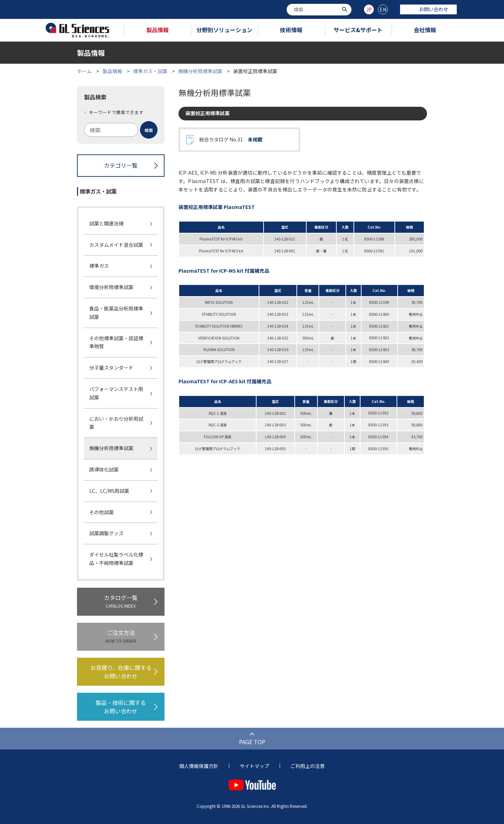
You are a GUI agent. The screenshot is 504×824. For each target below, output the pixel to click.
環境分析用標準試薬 (111, 287)
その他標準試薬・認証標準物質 (116, 342)
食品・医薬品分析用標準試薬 (116, 313)
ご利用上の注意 (308, 766)
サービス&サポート (358, 30)
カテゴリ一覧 (121, 165)
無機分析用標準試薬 (200, 71)
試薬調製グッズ (106, 533)
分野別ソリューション (224, 30)
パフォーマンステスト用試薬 (116, 393)
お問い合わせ (428, 9)
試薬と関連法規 (106, 223)
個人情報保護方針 (199, 766)
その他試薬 (101, 512)
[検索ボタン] (346, 9)
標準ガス (99, 266)
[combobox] (319, 10)
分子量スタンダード (111, 368)
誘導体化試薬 (104, 469)
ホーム (84, 71)
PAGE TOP (252, 742)
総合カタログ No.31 (231, 140)
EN (383, 9)
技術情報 (291, 30)
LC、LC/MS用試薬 (109, 491)
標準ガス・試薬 (150, 71)
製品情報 (157, 30)
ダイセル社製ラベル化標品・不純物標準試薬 (116, 559)
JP (369, 9)
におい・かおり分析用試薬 (116, 423)
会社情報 (425, 30)
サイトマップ (254, 766)
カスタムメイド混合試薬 (116, 245)
